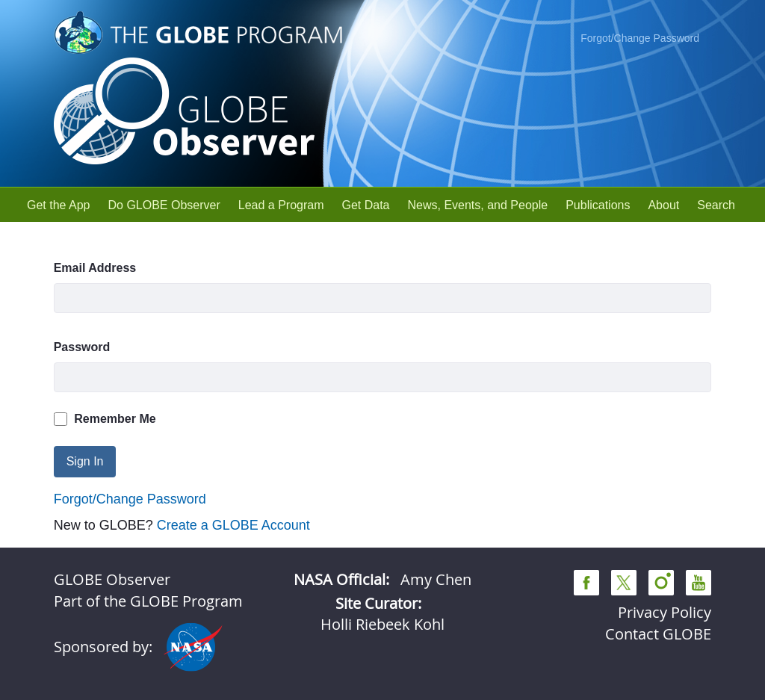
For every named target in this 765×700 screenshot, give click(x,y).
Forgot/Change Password (640, 38)
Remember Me (105, 419)
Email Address (95, 268)
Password (82, 347)
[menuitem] (59, 205)
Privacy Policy (665, 612)
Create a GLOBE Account (233, 525)
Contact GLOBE (658, 634)
